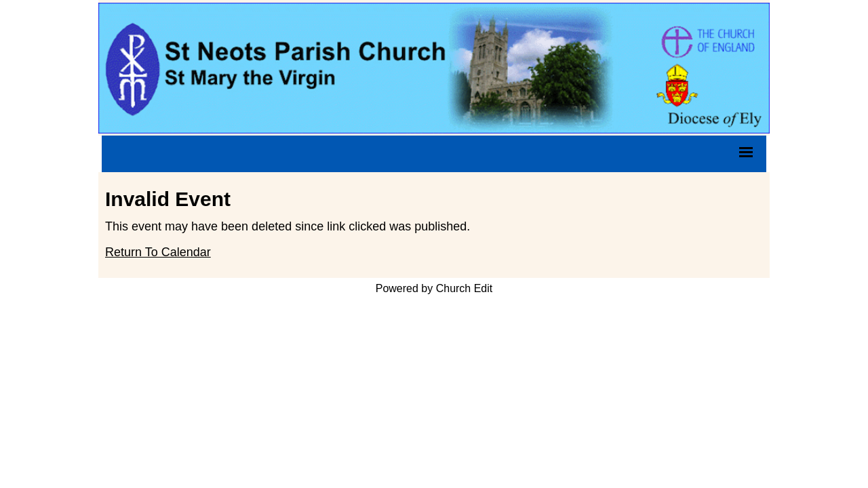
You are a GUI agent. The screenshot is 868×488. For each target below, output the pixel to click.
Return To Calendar (158, 252)
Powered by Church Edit (434, 288)
